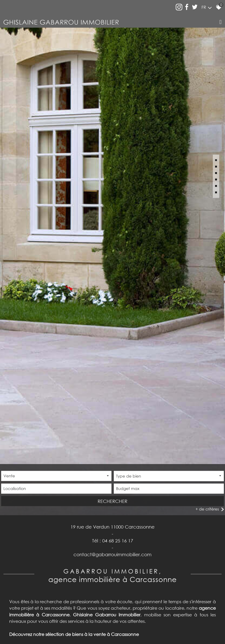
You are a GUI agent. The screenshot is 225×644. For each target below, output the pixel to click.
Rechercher (112, 500)
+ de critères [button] (207, 508)
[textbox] (169, 475)
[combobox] (56, 475)
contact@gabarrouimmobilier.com (112, 553)
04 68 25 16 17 (118, 539)
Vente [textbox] (9, 475)
